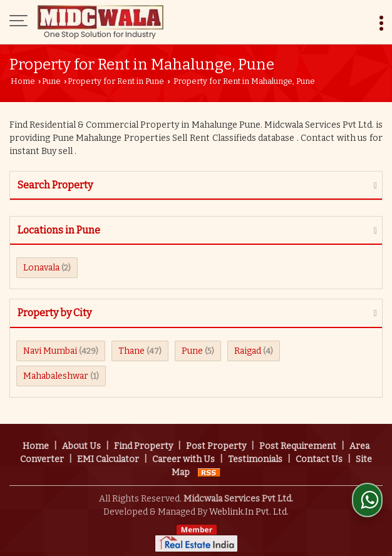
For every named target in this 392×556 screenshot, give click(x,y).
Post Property (216, 446)
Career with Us (183, 459)
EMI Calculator (108, 459)
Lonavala (41, 268)
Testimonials (255, 459)
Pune (51, 81)
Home (23, 81)
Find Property (143, 446)
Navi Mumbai (50, 351)
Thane (132, 351)
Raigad (248, 351)
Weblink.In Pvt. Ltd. (249, 512)
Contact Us (319, 459)
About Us (81, 446)
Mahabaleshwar (56, 376)
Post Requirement (298, 446)
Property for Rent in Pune (116, 81)
